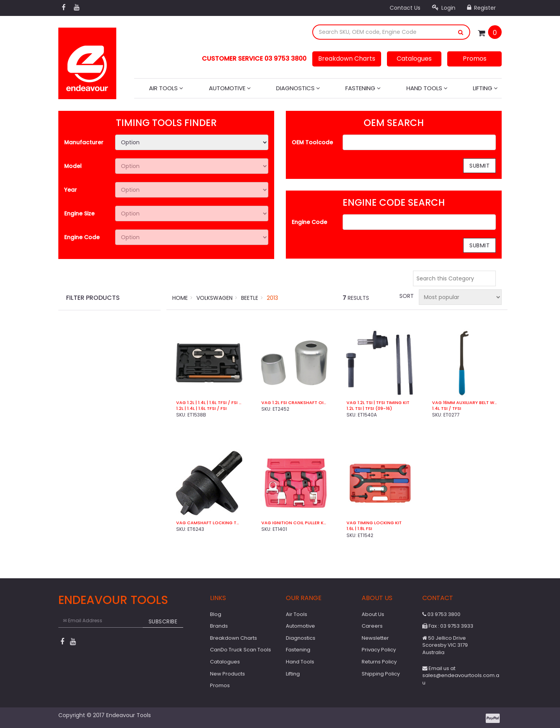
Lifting (485, 88)
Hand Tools (427, 88)
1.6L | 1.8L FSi (359, 529)
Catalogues (414, 59)
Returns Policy (379, 662)
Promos (475, 59)
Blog (216, 614)
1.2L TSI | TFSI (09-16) (369, 409)
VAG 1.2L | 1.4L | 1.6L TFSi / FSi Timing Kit (209, 403)
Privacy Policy (379, 650)
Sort (406, 296)
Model (73, 166)
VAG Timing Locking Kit (374, 523)
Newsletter (375, 638)
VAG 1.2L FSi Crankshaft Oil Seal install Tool (294, 403)
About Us (373, 614)
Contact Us (405, 8)
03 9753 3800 (441, 614)
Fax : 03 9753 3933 (448, 626)
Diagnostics (298, 88)
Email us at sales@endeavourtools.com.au (461, 675)
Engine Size (79, 213)
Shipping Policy (381, 674)
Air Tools (166, 88)
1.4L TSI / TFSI (447, 409)
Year (71, 190)
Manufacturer (84, 142)
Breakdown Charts (347, 59)
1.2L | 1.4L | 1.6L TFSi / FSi (201, 409)
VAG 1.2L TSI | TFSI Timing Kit (378, 403)
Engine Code (82, 237)
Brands (219, 626)
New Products (227, 674)
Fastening (363, 88)
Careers (372, 626)
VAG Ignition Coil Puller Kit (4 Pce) (294, 523)
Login (444, 8)
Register (481, 8)
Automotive (230, 88)
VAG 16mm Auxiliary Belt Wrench (465, 403)
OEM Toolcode (312, 142)
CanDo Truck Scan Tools (241, 650)
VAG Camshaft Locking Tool (209, 523)
